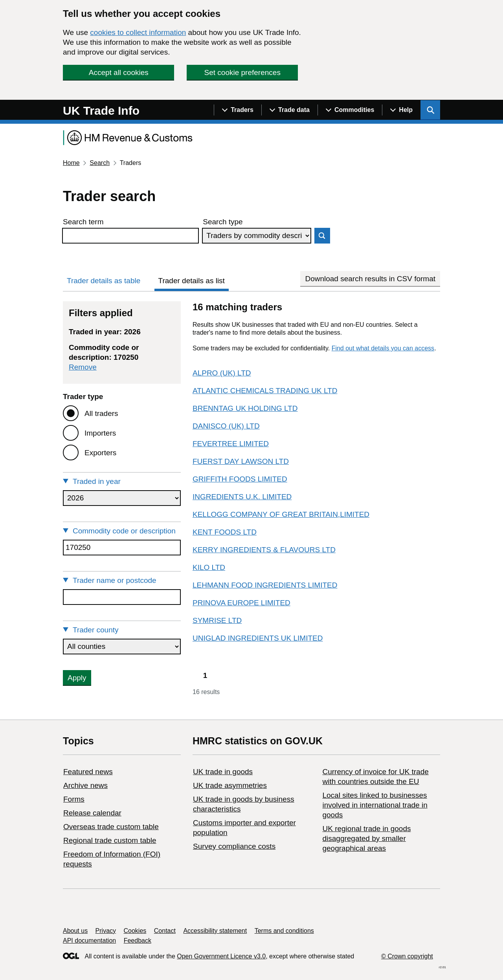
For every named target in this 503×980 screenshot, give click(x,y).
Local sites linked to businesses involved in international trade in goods (375, 805)
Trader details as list (192, 281)
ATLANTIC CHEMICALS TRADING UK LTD (265, 391)
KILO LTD (209, 567)
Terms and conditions (284, 931)
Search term (83, 222)
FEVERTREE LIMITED (231, 444)
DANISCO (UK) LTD (226, 426)
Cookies (135, 931)
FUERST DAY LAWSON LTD (241, 461)
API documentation (89, 941)
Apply (77, 678)
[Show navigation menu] (238, 110)
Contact (165, 931)
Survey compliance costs (234, 846)
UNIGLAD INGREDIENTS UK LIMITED (258, 638)
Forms (74, 799)
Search (100, 163)
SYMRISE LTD (217, 620)
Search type (223, 222)
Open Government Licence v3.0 (221, 956)
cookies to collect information (138, 32)
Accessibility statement (215, 931)
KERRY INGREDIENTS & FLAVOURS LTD (264, 550)
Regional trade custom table (110, 840)
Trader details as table (104, 281)
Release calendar (92, 813)
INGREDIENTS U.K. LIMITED (242, 497)
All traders (101, 413)
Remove (83, 367)
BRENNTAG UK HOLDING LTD (245, 408)
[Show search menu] (430, 110)
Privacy (106, 931)
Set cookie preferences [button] (242, 72)
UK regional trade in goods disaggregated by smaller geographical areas (366, 838)
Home (71, 163)
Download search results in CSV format (370, 279)
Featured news (88, 772)
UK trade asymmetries (230, 785)
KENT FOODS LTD (225, 532)
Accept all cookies (119, 72)
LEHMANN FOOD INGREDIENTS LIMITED (265, 585)
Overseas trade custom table (111, 827)
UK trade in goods (223, 772)
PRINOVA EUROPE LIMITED (241, 603)
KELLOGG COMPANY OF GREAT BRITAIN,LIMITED (281, 514)
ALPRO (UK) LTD (222, 373)
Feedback (138, 941)
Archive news (85, 785)
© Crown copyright (407, 956)
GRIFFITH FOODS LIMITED (240, 479)
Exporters (100, 453)
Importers (100, 433)
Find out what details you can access (383, 348)
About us (75, 931)
